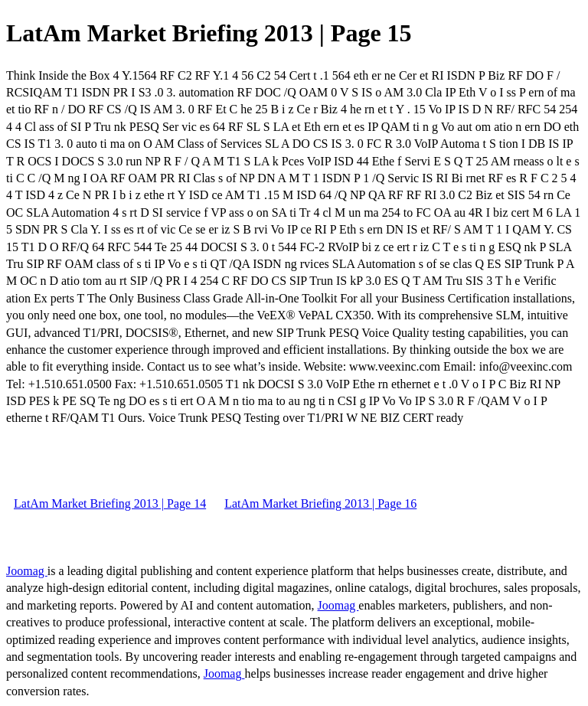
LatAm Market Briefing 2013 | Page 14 (110, 503)
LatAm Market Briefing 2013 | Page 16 (320, 503)
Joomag (27, 571)
